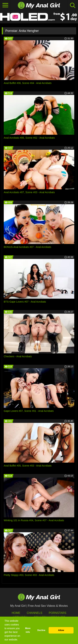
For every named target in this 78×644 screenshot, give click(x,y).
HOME (16, 613)
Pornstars (58, 613)
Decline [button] (41, 630)
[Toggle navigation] (5, 5)
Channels (34, 613)
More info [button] (28, 630)
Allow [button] (61, 630)
